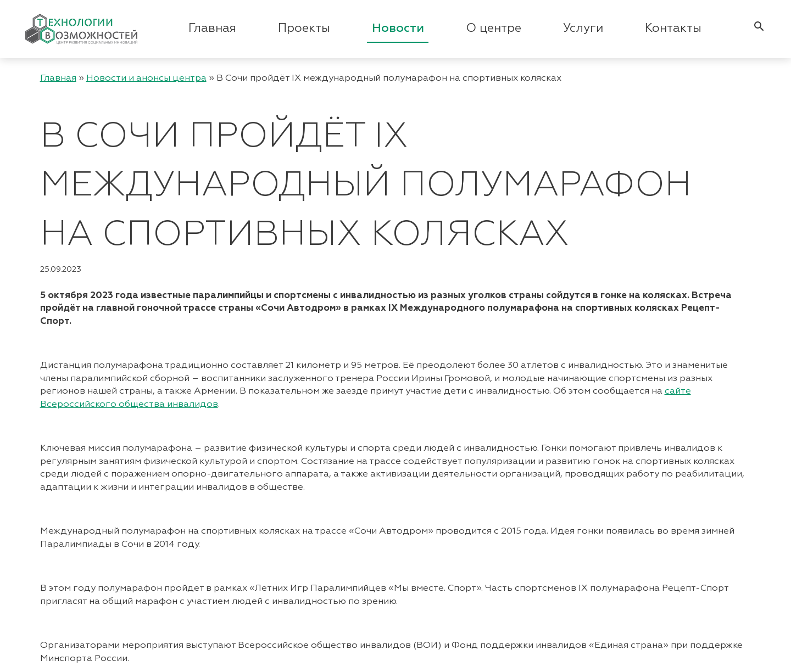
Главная (212, 29)
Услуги (583, 29)
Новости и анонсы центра (146, 78)
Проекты (304, 29)
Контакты (673, 29)
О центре (494, 29)
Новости (398, 29)
